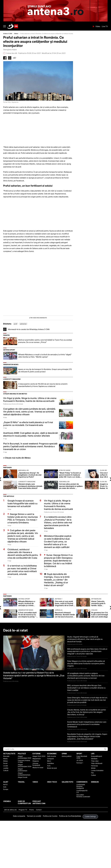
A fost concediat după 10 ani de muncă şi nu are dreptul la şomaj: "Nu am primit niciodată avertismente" (28, 653)
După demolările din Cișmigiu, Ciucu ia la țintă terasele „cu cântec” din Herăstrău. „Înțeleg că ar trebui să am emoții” (57, 619)
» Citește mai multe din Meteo (17, 497)
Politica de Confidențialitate (70, 855)
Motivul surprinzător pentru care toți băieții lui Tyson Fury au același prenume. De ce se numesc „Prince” (45, 380)
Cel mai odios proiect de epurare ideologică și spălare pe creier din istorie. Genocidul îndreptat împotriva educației (71, 524)
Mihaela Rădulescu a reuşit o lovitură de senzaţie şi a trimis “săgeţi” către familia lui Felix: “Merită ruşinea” (45, 395)
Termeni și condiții (34, 855)
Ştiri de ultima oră (10, 849)
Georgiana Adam (10, 50)
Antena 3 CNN (8, 34)
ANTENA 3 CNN (49, 26)
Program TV (23, 849)
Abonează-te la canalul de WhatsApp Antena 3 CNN (29, 369)
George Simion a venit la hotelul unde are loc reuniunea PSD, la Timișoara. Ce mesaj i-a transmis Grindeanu (23, 558)
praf (16, 363)
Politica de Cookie (50, 855)
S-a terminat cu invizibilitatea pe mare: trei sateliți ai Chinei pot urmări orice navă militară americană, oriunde (22, 609)
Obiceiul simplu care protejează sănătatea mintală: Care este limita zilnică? (31, 524)
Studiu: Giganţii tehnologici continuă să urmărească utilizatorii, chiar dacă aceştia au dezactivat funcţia (85, 678)
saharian (23, 363)
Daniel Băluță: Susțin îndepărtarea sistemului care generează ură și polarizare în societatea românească (87, 764)
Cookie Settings (90, 856)
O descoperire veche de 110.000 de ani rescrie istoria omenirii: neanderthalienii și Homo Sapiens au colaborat (43, 424)
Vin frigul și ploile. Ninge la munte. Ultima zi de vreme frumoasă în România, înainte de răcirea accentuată (30, 439)
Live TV (105, 26)
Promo (32, 849)
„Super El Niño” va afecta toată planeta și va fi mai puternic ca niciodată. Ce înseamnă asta (28, 463)
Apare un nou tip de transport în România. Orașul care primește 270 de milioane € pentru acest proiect (45, 410)
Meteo (16, 34)
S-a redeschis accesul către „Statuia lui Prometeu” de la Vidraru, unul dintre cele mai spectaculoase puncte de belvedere (58, 562)
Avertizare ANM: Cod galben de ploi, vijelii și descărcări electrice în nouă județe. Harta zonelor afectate (31, 474)
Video (98, 26)
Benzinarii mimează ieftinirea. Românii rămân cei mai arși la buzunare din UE (65, 653)
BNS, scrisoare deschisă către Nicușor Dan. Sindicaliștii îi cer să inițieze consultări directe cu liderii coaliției (86, 727)
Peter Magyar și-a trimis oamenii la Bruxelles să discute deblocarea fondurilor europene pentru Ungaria (86, 703)
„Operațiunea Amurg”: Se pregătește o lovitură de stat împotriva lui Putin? (31, 513)
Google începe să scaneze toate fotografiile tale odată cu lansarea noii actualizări (22, 543)
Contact (39, 849)
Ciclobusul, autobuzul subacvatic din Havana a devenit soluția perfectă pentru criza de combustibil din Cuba (23, 593)
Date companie (19, 855)
